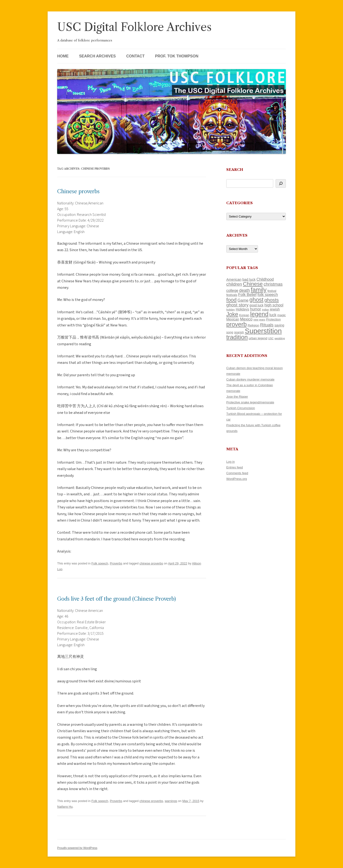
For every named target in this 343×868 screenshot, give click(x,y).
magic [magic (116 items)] (282, 315)
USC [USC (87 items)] (271, 338)
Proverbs (116, 563)
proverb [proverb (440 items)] (237, 324)
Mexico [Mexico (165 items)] (246, 319)
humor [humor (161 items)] (256, 309)
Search (235, 170)
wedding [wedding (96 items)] (280, 338)
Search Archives (97, 56)
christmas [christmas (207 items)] (273, 284)
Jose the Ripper (237, 397)
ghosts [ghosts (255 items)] (272, 300)
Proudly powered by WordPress (77, 848)
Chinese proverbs (78, 191)
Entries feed (235, 467)
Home (63, 56)
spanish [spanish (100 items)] (239, 332)
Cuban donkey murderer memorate (250, 379)
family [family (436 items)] (259, 290)
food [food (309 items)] (231, 300)
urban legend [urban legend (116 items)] (258, 338)
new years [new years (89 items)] (259, 320)
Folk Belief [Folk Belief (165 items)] (247, 295)
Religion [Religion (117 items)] (253, 325)
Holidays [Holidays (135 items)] (242, 309)
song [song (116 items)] (230, 332)
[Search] (281, 183)
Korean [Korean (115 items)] (244, 315)
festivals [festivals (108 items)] (232, 295)
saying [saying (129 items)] (279, 325)
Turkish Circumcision (241, 408)
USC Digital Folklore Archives (134, 27)
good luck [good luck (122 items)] (256, 305)
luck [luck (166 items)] (273, 315)
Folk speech (100, 563)
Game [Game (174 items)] (243, 300)
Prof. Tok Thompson (177, 56)
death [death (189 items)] (245, 290)
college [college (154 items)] (232, 291)
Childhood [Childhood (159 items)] (265, 279)
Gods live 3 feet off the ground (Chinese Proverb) (116, 599)
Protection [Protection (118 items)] (273, 319)
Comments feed (237, 473)
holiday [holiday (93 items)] (231, 310)
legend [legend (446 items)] (259, 314)
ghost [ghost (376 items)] (256, 300)
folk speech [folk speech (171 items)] (268, 295)
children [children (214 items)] (234, 284)
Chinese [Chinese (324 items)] (253, 284)
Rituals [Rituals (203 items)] (267, 325)
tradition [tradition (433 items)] (237, 337)
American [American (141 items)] (234, 279)
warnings (171, 801)
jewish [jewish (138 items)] (275, 309)
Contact (135, 56)
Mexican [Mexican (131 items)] (233, 319)
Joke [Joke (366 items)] (232, 314)
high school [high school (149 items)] (274, 305)
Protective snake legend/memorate (250, 402)
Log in (230, 462)
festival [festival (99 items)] (272, 291)
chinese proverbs (151, 563)
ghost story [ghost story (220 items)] (237, 305)
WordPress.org (237, 479)
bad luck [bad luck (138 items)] (249, 279)
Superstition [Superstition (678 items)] (263, 331)
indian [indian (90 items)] (266, 310)
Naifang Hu (65, 807)
